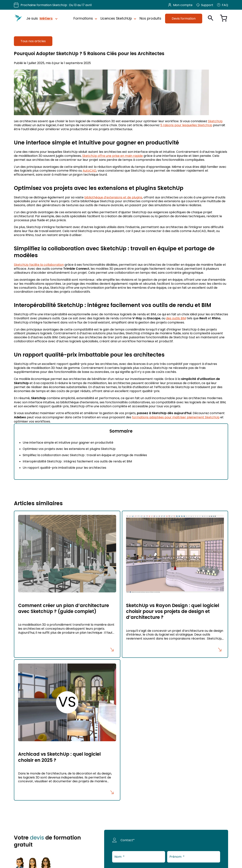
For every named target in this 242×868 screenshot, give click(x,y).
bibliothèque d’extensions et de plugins (113, 197)
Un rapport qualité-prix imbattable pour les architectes (64, 468)
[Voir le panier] (224, 19)
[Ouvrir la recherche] (211, 18)
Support (205, 5)
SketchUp (215, 121)
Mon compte (180, 5)
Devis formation (184, 18)
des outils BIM (176, 318)
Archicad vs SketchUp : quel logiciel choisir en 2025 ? (59, 757)
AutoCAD (89, 170)
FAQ (223, 5)
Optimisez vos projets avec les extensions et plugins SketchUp (69, 449)
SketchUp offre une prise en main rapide (113, 156)
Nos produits (150, 18)
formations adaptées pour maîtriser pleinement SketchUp (176, 417)
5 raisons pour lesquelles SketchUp (186, 125)
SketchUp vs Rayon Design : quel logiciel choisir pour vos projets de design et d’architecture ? (173, 611)
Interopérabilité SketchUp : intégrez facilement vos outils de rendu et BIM (77, 461)
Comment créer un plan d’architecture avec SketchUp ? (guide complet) (63, 608)
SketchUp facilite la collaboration (39, 265)
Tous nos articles (33, 41)
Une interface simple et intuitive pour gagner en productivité (68, 442)
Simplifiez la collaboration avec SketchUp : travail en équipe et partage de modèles (85, 455)
